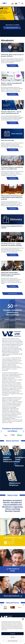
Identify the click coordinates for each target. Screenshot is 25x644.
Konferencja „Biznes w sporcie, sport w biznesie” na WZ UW (12, 55)
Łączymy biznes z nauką (13, 538)
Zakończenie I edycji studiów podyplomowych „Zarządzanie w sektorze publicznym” (11, 274)
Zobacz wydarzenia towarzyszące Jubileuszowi (13, 320)
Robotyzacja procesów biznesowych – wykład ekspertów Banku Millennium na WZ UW (12, 197)
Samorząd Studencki (13, 596)
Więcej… (11, 423)
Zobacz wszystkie (13, 294)
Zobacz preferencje (13, 641)
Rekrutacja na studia (13, 570)
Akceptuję (13, 634)
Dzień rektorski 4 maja (7, 140)
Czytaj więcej (12, 66)
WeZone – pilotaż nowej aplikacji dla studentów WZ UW (11, 84)
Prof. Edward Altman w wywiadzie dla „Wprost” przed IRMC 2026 (12, 168)
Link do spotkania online (12, 28)
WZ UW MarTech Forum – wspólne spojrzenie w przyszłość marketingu (11, 245)
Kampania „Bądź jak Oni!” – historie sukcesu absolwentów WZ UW (11, 113)
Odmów (13, 637)
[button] (23, 619)
